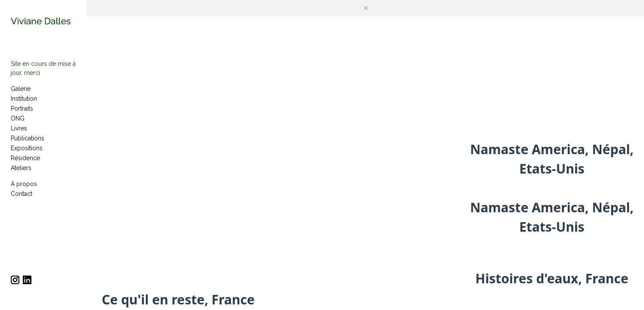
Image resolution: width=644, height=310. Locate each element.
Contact (22, 200)
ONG (18, 125)
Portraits (22, 115)
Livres (19, 135)
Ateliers (21, 174)
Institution (24, 105)
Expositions (27, 155)
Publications (28, 145)
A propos (24, 190)
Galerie (21, 95)
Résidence (25, 164)
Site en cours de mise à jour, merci (59, 79)
